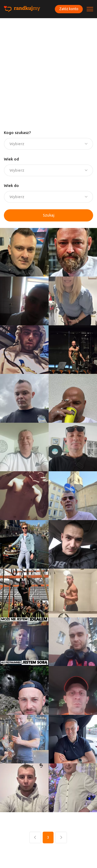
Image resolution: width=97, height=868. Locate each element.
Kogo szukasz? (17, 133)
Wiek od (11, 159)
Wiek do (11, 186)
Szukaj (49, 215)
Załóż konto (69, 9)
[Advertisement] (48, 69)
